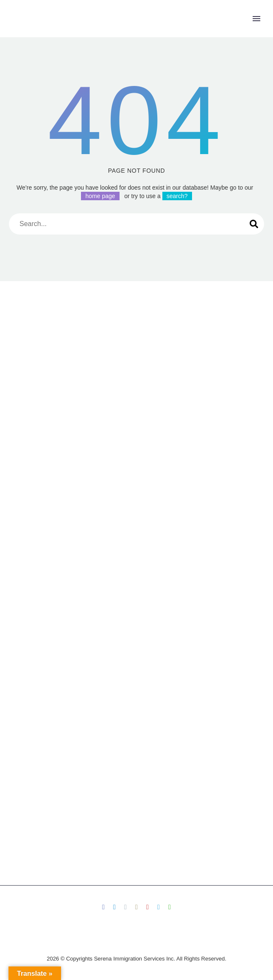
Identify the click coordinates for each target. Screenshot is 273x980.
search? (177, 196)
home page (100, 196)
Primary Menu (256, 19)
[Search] (136, 224)
